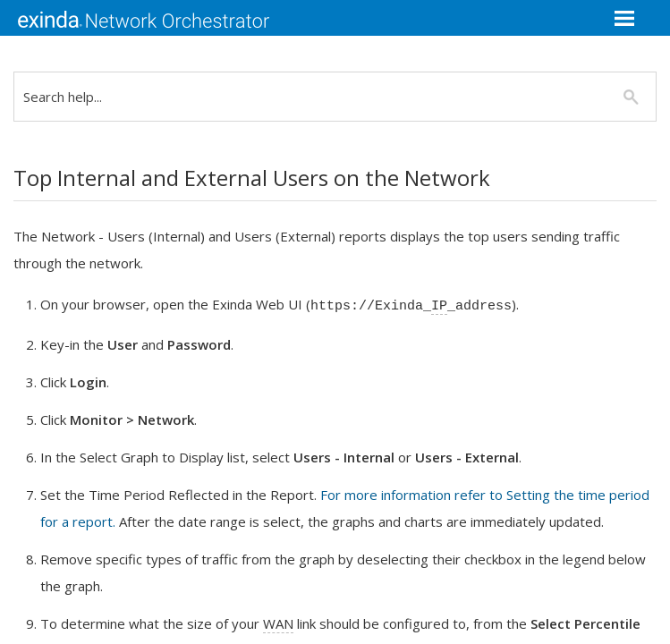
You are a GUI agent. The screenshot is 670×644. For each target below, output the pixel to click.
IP (453, 306)
